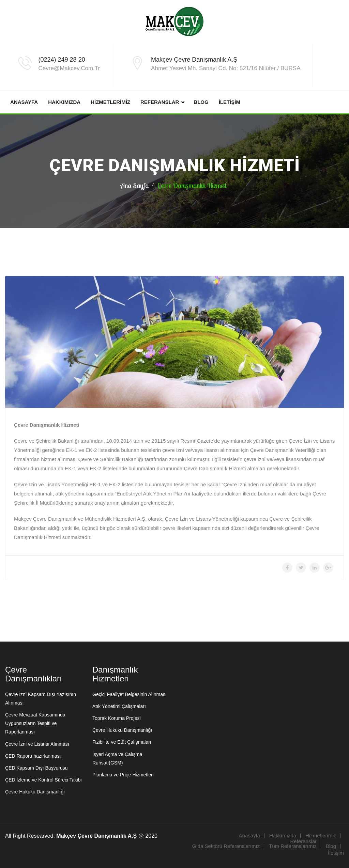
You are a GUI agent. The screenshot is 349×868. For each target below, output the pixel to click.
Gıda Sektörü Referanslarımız (226, 846)
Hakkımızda (64, 102)
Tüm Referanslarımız (293, 846)
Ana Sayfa (135, 185)
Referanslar (160, 102)
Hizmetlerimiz (110, 102)
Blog (201, 102)
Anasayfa (24, 102)
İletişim (230, 102)
